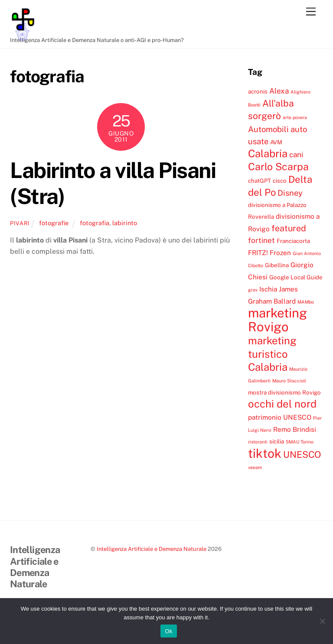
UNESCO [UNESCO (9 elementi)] (302, 455)
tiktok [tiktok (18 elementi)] (265, 453)
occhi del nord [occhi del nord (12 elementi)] (282, 404)
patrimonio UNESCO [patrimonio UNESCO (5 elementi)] (280, 417)
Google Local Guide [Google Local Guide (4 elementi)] (296, 277)
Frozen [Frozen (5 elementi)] (280, 252)
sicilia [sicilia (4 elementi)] (277, 441)
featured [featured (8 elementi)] (289, 228)
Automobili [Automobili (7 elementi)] (268, 129)
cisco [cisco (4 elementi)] (280, 181)
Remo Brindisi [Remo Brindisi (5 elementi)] (295, 429)
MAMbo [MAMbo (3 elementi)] (306, 302)
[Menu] (311, 12)
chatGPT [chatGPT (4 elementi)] (260, 181)
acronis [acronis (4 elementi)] (258, 91)
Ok (168, 631)
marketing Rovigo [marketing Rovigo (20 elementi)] (277, 320)
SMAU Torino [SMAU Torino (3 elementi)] (300, 442)
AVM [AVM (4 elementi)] (276, 142)
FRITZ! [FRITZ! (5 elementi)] (258, 252)
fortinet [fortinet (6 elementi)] (261, 240)
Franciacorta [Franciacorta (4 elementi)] (293, 241)
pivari (20, 223)
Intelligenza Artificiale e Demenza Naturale (152, 549)
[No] (322, 621)
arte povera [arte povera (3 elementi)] (295, 117)
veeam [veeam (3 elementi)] (255, 467)
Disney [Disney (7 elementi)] (290, 193)
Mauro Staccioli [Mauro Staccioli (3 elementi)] (289, 381)
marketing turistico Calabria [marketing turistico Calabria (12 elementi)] (272, 354)
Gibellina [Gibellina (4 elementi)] (277, 265)
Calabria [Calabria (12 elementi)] (268, 153)
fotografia (95, 223)
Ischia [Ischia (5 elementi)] (268, 289)
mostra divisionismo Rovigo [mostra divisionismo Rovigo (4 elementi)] (284, 392)
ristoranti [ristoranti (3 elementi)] (258, 442)
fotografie (54, 223)
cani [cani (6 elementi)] (296, 155)
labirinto (125, 223)
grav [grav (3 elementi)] (253, 290)
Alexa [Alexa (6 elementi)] (279, 91)
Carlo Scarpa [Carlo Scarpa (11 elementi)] (278, 167)
